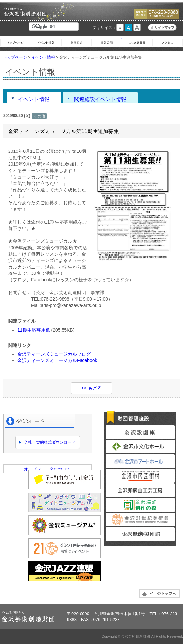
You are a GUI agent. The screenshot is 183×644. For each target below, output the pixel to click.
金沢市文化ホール (140, 447)
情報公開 (107, 41)
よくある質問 (137, 41)
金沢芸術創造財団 (26, 15)
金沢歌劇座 (140, 432)
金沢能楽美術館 (140, 534)
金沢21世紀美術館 (140, 519)
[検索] (55, 27)
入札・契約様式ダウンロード (50, 442)
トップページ (16, 41)
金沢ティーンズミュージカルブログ (54, 354)
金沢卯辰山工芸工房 (140, 490)
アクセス (167, 41)
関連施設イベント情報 (100, 99)
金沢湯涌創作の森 (140, 505)
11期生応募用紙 (34, 330)
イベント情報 (46, 41)
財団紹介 (76, 41)
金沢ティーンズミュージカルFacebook (57, 360)
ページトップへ (160, 594)
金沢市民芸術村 (140, 476)
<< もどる (91, 388)
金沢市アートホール (140, 461)
